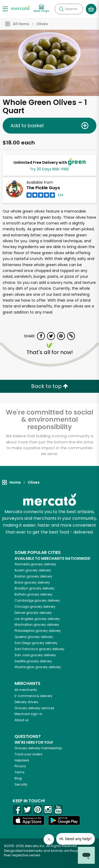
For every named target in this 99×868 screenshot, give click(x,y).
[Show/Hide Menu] (5, 9)
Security (21, 784)
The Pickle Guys (43, 188)
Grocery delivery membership (38, 748)
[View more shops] (41, 9)
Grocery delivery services (34, 708)
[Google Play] (64, 820)
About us (22, 720)
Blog (18, 778)
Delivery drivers (26, 702)
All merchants (26, 690)
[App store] (29, 821)
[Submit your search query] (61, 9)
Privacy (20, 766)
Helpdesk (22, 760)
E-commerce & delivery (33, 696)
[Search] (69, 9)
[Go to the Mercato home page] (20, 8)
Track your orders (29, 754)
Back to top (50, 386)
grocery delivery (35, 564)
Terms (20, 772)
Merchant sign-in (29, 714)
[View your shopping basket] (91, 9)
